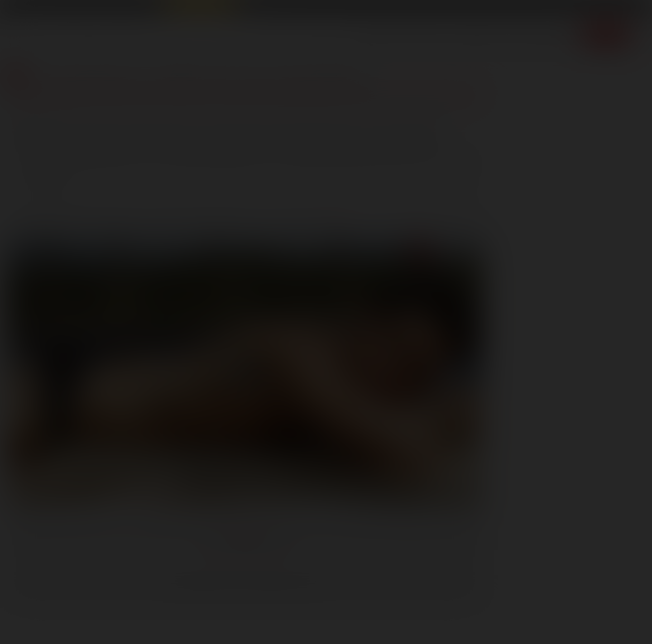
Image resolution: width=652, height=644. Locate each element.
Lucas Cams (258, 8)
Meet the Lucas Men (260, 75)
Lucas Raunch (96, 8)
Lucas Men (475, 34)
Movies (424, 34)
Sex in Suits (143, 8)
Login (566, 9)
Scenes (380, 34)
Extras (561, 34)
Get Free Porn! (614, 9)
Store (521, 34)
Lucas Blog (84, 75)
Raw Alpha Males (200, 8)
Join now (606, 34)
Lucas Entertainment (36, 8)
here (342, 207)
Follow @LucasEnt (245, 546)
